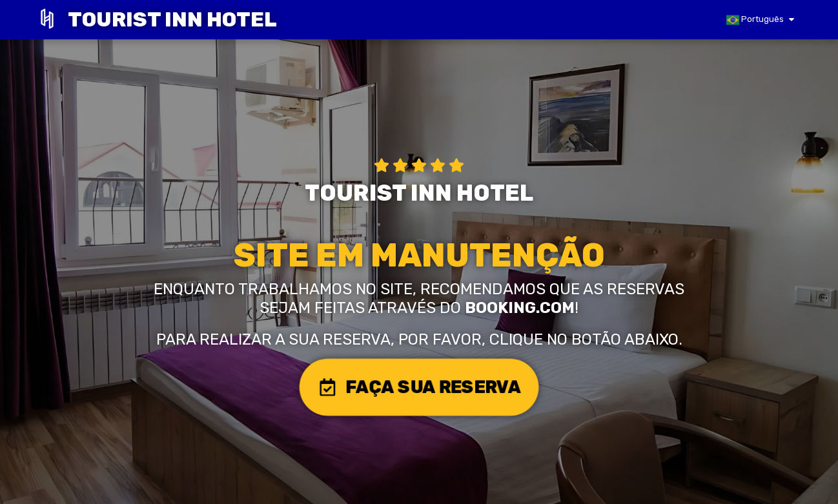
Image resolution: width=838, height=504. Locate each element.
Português (755, 20)
